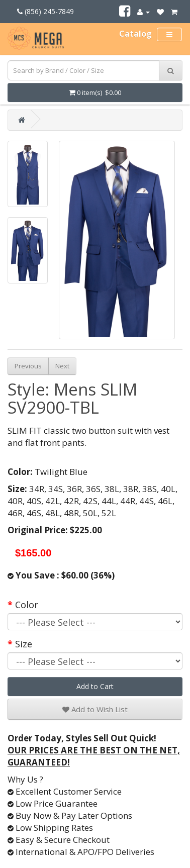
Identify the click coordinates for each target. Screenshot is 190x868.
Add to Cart (95, 686)
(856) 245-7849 (45, 11)
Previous (28, 366)
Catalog (135, 34)
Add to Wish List (95, 709)
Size (24, 644)
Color (27, 605)
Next (62, 366)
